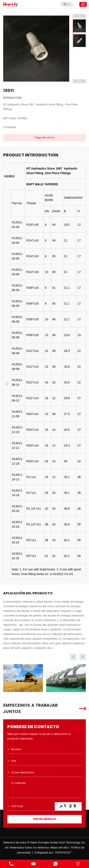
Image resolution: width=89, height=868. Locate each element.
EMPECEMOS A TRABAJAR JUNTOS (30, 709)
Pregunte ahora (44, 138)
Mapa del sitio (59, 848)
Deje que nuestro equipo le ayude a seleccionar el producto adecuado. (39, 736)
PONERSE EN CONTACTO (33, 727)
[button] (73, 657)
